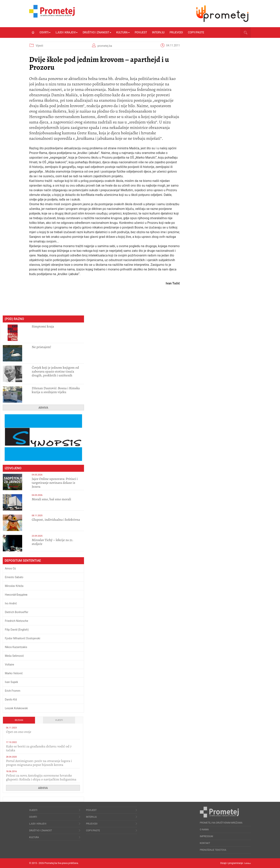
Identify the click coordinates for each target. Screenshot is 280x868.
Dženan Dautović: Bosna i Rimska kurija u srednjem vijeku (56, 390)
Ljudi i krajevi (67, 32)
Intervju (158, 32)
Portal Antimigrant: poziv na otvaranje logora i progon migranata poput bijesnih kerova (39, 763)
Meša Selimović (14, 656)
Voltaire (10, 665)
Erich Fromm (13, 691)
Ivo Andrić (11, 603)
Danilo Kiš (11, 699)
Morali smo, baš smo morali (51, 499)
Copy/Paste (196, 32)
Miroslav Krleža (14, 586)
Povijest (141, 32)
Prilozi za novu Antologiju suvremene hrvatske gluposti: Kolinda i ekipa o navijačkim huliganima (41, 777)
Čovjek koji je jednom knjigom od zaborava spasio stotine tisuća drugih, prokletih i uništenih (55, 371)
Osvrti (45, 32)
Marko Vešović (14, 673)
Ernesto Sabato (14, 577)
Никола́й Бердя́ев (16, 595)
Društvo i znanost (97, 32)
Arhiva (43, 408)
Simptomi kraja (43, 326)
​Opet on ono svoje (19, 732)
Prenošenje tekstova (213, 850)
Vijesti (39, 46)
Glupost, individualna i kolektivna (56, 520)
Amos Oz (10, 568)
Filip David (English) (17, 630)
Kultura (123, 32)
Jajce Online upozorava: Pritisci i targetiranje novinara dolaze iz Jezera (55, 483)
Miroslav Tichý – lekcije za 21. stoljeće (52, 542)
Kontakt (205, 843)
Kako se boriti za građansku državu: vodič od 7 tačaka (39, 748)
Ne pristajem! (41, 347)
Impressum (206, 836)
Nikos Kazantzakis (16, 647)
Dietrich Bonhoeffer (17, 612)
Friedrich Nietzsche (17, 621)
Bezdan (19, 720)
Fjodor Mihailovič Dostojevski (23, 638)
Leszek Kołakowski (16, 708)
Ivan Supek (11, 682)
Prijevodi (176, 32)
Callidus (247, 863)
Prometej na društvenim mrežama (221, 823)
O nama (204, 830)
